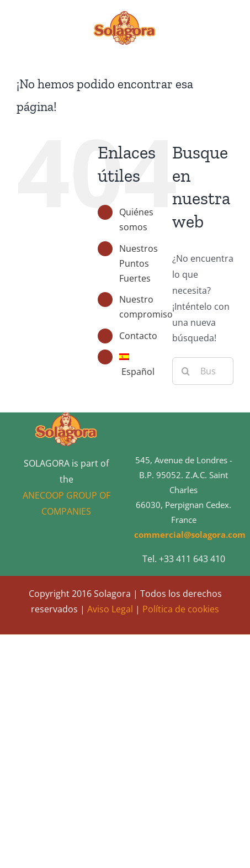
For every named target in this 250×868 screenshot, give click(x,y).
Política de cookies (181, 609)
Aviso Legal (110, 609)
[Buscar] (186, 371)
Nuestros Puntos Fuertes (139, 263)
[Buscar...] (203, 371)
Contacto (138, 336)
